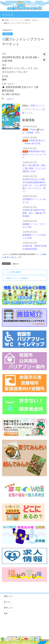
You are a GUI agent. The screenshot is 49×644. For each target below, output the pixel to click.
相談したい (8, 596)
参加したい (8, 608)
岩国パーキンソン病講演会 (18, 278)
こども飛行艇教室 (14, 272)
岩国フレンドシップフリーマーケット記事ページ (34, 109)
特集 (6, 613)
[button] (44, 60)
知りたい (8, 602)
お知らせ (8, 34)
